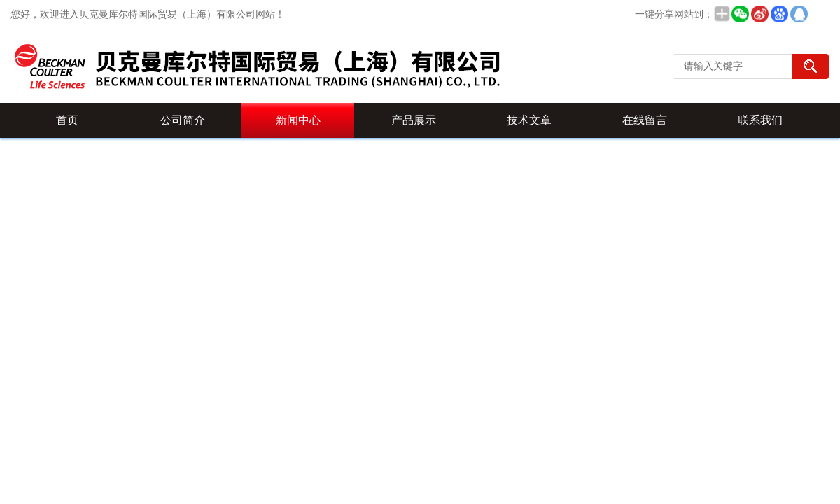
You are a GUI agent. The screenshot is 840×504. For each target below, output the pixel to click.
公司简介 (183, 120)
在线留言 (645, 120)
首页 (67, 120)
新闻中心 (298, 120)
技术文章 (529, 120)
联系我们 (760, 120)
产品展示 (414, 120)
